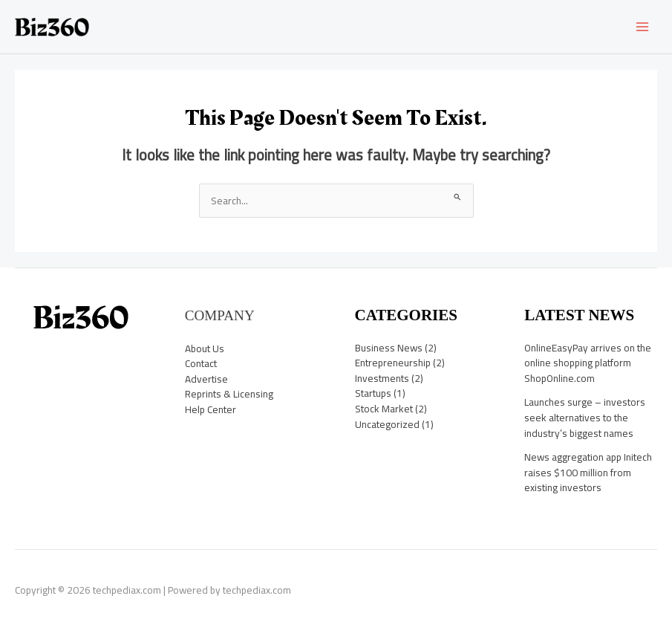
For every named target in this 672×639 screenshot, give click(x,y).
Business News (389, 348)
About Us (205, 348)
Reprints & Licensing (229, 394)
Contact (201, 363)
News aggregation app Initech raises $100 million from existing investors (588, 472)
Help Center (211, 409)
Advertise (206, 379)
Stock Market (384, 409)
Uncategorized (387, 424)
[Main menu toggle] (643, 27)
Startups (373, 393)
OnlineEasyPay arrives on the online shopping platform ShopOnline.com (588, 363)
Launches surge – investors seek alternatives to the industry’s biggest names (585, 417)
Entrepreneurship (393, 363)
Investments (382, 378)
